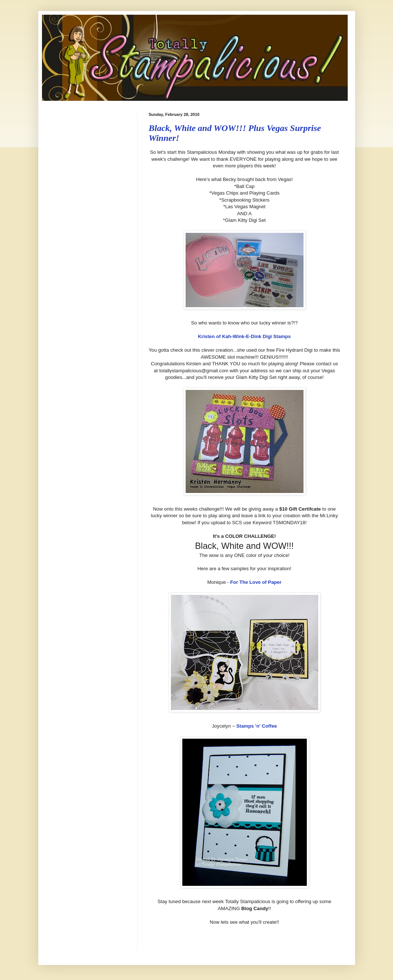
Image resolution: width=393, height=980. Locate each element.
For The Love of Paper (256, 582)
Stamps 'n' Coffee (257, 726)
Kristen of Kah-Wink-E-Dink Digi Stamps (245, 336)
